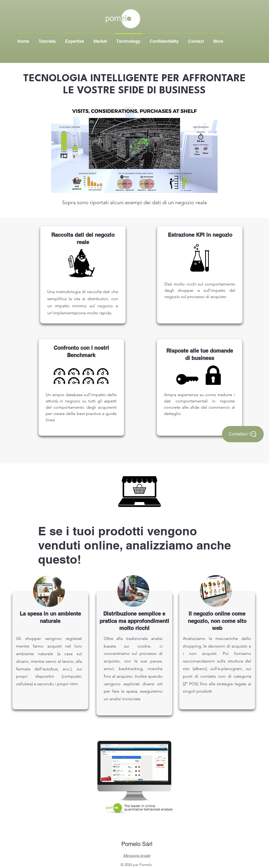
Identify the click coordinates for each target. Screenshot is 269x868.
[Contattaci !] (243, 434)
